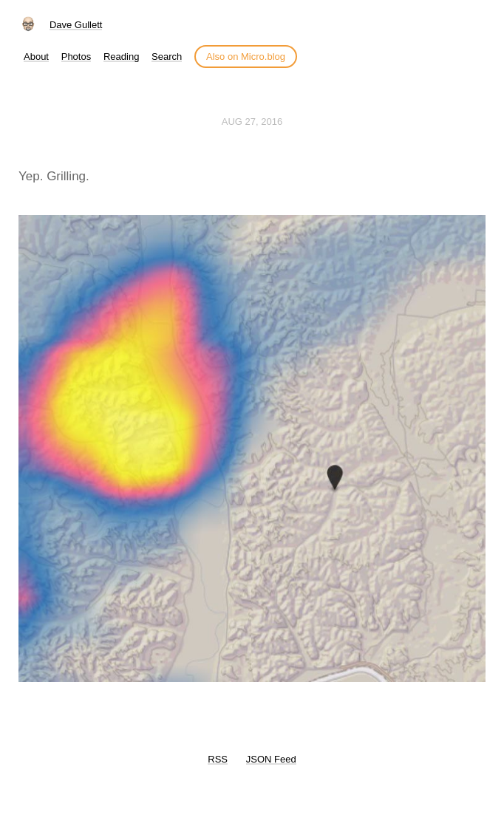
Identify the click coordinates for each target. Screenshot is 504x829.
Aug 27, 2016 (252, 122)
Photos (76, 57)
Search (167, 57)
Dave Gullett (76, 25)
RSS (218, 759)
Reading (121, 57)
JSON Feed (271, 759)
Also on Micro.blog (246, 57)
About (36, 57)
